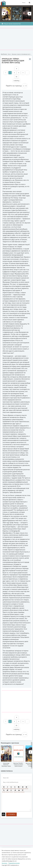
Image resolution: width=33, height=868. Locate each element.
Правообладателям (14, 863)
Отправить (11, 814)
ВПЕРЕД (16, 81)
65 (16, 77)
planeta (5, 3)
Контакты (5, 863)
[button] (4, 787)
